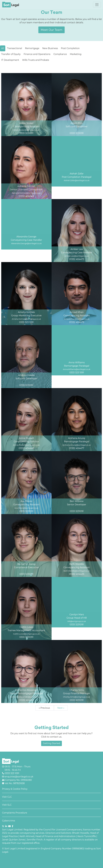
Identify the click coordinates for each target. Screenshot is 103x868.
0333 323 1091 (26, 322)
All (3, 48)
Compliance (60, 54)
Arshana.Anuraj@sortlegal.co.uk (77, 445)
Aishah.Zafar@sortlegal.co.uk (77, 180)
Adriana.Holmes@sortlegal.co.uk (26, 193)
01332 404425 (77, 574)
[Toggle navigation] (97, 5)
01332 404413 (26, 700)
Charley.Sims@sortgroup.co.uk (77, 697)
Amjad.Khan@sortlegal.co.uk (77, 319)
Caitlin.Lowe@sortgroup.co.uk (26, 634)
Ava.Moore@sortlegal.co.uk (26, 508)
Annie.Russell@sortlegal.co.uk (26, 445)
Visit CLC (7, 797)
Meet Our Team (51, 30)
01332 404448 (26, 448)
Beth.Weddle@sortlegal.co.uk (77, 571)
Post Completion (70, 48)
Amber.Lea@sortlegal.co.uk (77, 256)
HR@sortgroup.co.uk (77, 621)
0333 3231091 (26, 133)
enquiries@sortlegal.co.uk (19, 777)
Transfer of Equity (11, 54)
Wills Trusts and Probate (36, 60)
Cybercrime (9, 821)
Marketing (76, 54)
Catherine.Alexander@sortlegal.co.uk (26, 697)
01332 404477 (77, 448)
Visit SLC (7, 805)
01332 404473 (77, 259)
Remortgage (32, 48)
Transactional (15, 48)
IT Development (10, 60)
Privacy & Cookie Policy (15, 789)
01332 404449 (26, 196)
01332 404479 (77, 322)
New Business (50, 48)
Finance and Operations (37, 54)
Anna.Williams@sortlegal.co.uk (77, 369)
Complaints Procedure (15, 813)
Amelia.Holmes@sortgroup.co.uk (26, 319)
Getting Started (52, 743)
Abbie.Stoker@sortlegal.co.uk (26, 130)
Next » (61, 708)
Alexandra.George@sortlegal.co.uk (26, 243)
